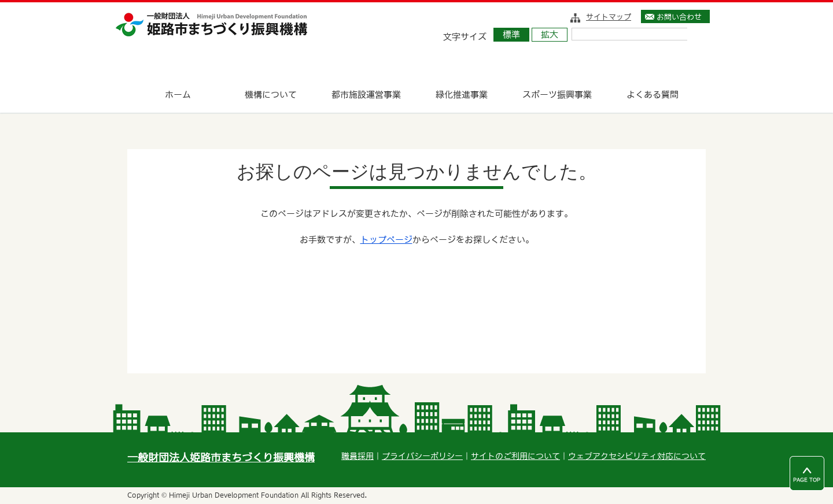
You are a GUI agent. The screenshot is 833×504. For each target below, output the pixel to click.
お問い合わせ (679, 17)
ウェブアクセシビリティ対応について (637, 456)
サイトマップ (609, 17)
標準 (511, 34)
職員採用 (357, 456)
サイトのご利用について (515, 456)
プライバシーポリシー (422, 456)
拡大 (550, 34)
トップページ (386, 240)
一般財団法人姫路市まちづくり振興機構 (221, 457)
